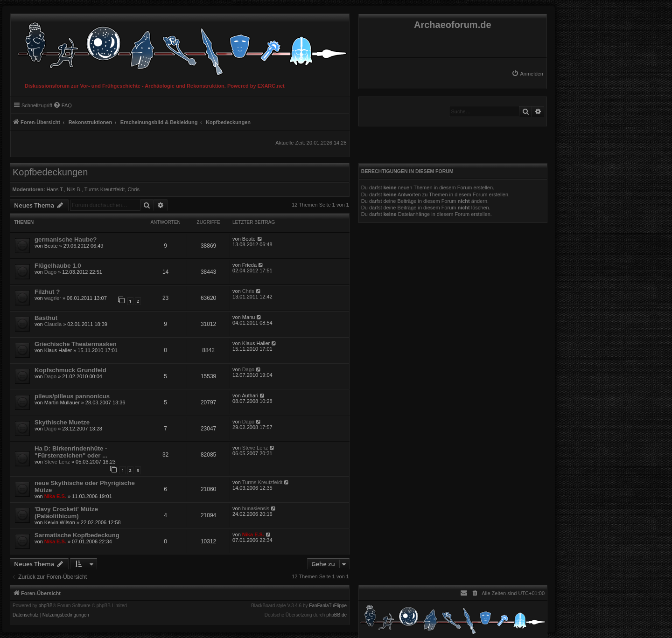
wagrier (53, 298)
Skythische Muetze (62, 422)
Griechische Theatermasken (76, 344)
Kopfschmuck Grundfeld (70, 370)
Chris (133, 189)
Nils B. (74, 189)
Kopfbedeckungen (50, 172)
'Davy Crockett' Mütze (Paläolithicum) (66, 513)
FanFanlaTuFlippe (328, 606)
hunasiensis (256, 508)
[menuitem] (527, 74)
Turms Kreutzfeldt (105, 189)
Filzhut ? (47, 292)
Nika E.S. (55, 496)
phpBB (46, 606)
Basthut (46, 318)
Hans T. (55, 189)
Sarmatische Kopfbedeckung (77, 535)
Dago (50, 272)
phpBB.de (336, 615)
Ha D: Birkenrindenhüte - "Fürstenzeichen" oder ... (71, 452)
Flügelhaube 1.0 (58, 266)
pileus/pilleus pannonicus (72, 396)
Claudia (53, 324)
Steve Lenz (57, 462)
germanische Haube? (66, 239)
